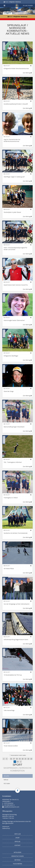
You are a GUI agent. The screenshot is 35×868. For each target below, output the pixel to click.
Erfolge (18, 841)
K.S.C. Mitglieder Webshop (12, 2)
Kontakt (17, 845)
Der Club (18, 834)
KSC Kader (7, 783)
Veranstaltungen (17, 856)
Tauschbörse (18, 864)
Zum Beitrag (27, 73)
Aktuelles (6, 776)
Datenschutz (6, 828)
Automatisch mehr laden (18, 755)
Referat (6, 780)
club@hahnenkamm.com (12, 807)
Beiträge (18, 860)
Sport (17, 765)
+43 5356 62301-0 (9, 805)
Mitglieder (18, 852)
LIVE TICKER (28, 6)
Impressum (6, 827)
